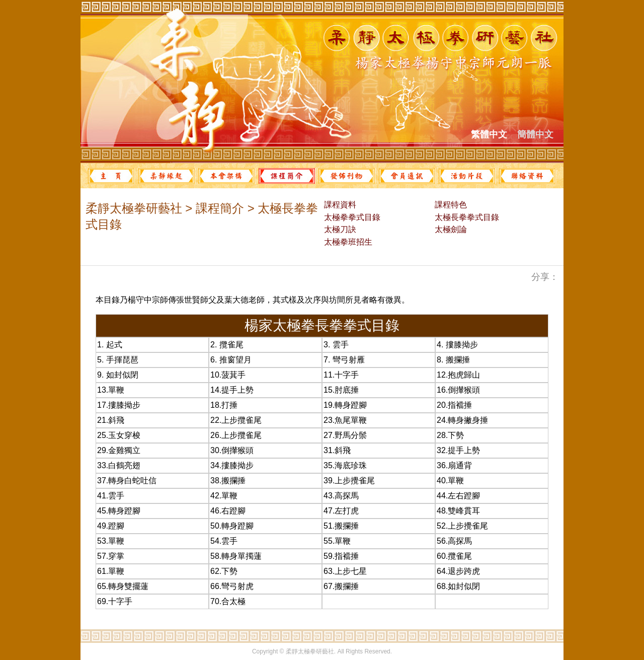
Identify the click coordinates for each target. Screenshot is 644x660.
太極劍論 (450, 229)
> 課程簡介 (213, 208)
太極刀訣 (339, 229)
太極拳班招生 (347, 242)
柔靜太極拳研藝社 (134, 208)
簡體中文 (535, 134)
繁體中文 (489, 134)
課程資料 (339, 205)
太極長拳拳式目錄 (466, 217)
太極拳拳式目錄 (351, 217)
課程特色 (450, 205)
